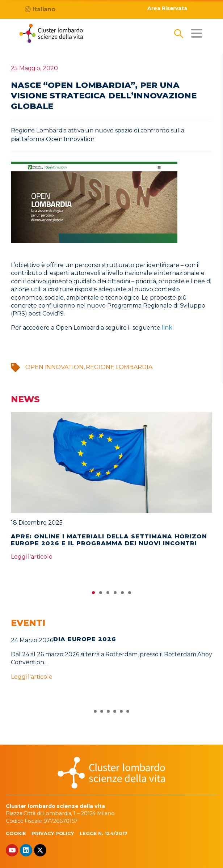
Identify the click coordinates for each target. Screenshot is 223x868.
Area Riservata (167, 9)
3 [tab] (108, 594)
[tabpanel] (111, 490)
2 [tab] (101, 594)
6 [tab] (130, 594)
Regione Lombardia (119, 367)
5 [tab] (122, 594)
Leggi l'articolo (31, 557)
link (167, 328)
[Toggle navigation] (197, 33)
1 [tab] (93, 594)
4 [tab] (115, 594)
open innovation (54, 367)
